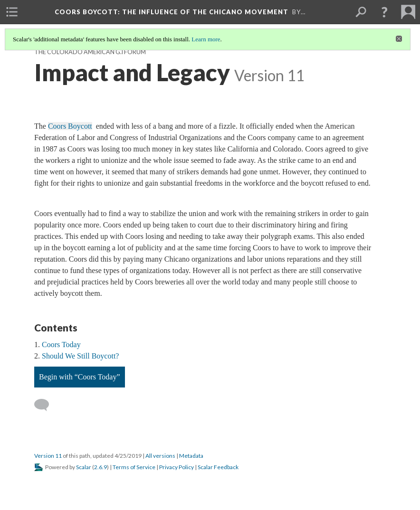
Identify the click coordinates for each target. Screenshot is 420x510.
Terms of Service (134, 467)
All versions (160, 456)
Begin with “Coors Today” (80, 377)
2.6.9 (100, 467)
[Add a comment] (46, 405)
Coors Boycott (172, 12)
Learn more (206, 39)
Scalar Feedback (218, 467)
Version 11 (48, 456)
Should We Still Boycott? (80, 356)
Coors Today (61, 345)
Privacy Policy (177, 467)
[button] (384, 12)
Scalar (84, 467)
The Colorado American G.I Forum (90, 52)
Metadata (191, 456)
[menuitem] (12, 12)
